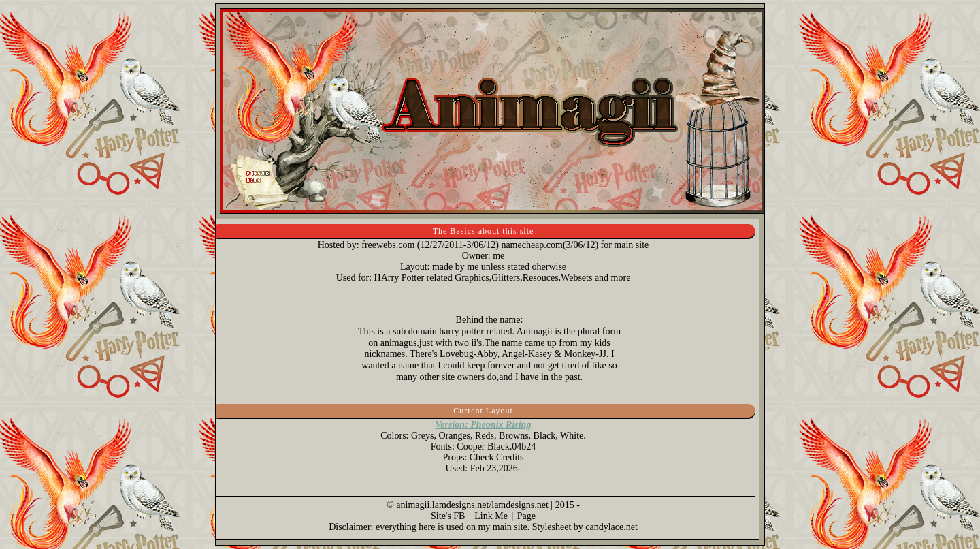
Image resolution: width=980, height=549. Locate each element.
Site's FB (448, 516)
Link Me (491, 516)
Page (526, 516)
